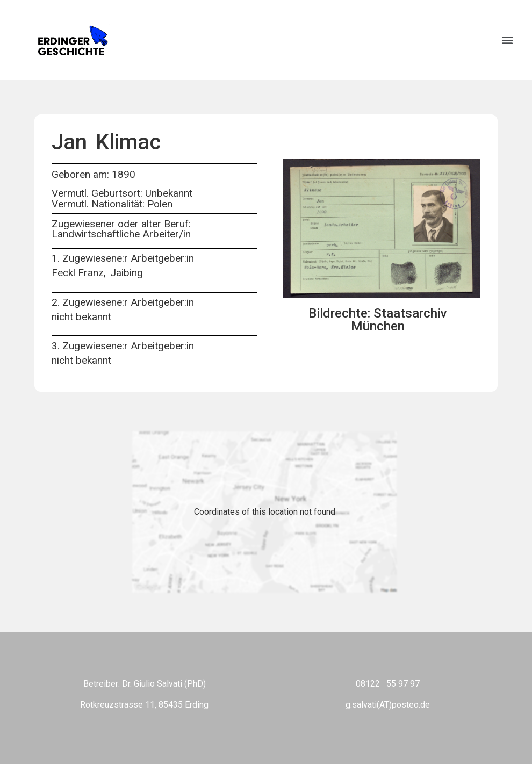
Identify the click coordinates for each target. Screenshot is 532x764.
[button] (507, 40)
